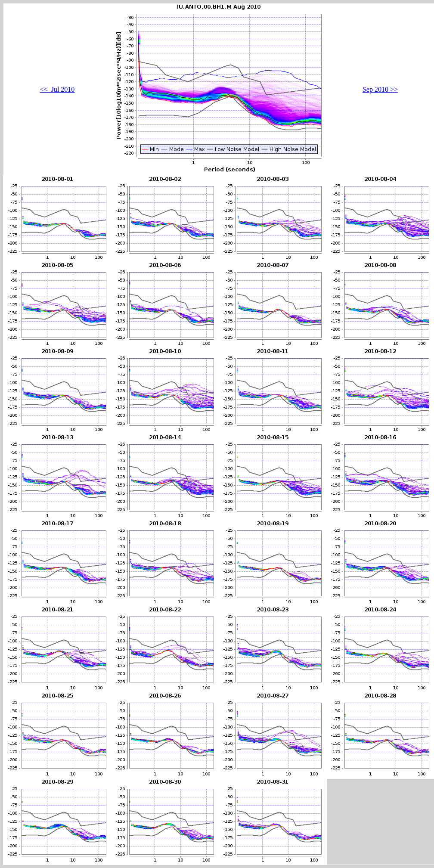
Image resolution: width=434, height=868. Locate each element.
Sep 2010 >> (380, 89)
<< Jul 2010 (57, 89)
